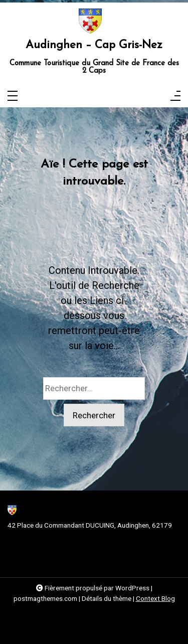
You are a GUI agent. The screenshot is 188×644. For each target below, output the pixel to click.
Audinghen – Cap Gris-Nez (94, 45)
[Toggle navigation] (13, 97)
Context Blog (155, 598)
